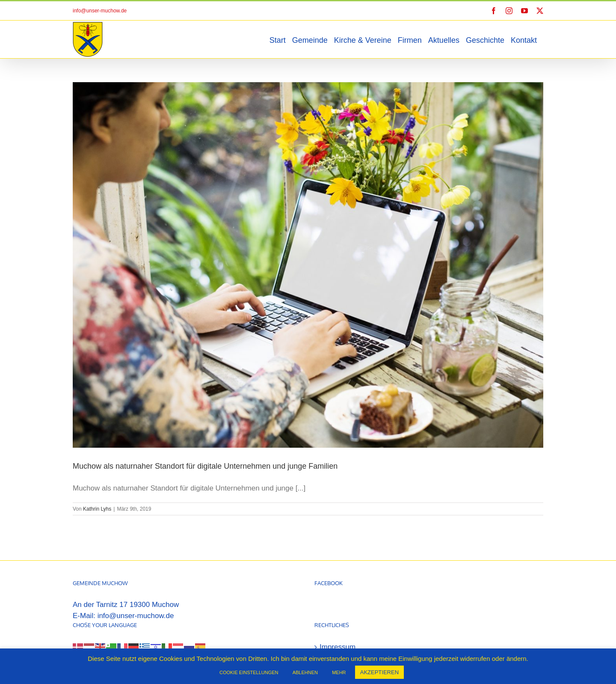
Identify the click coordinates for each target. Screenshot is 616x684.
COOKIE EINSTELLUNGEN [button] (249, 672)
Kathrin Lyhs (97, 509)
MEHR (339, 672)
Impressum (338, 605)
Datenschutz (340, 625)
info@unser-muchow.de (100, 11)
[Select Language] (98, 617)
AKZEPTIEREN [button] (379, 672)
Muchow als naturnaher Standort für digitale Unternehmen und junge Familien (205, 466)
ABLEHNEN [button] (305, 672)
